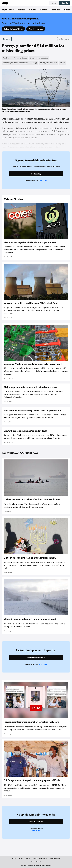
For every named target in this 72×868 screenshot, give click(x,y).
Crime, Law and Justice (39, 58)
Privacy (21, 859)
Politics (21, 9)
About (35, 859)
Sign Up (65, 3)
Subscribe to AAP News (13, 29)
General (44, 9)
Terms (14, 859)
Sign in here (43, 181)
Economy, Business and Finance (16, 63)
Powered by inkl (36, 862)
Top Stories (8, 9)
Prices (63, 63)
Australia (7, 58)
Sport (67, 9)
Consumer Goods (20, 58)
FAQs (28, 859)
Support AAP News (36, 822)
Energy (34, 63)
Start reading (36, 174)
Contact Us (43, 859)
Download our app (36, 29)
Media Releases (55, 859)
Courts (33, 9)
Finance (56, 9)
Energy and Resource (49, 63)
